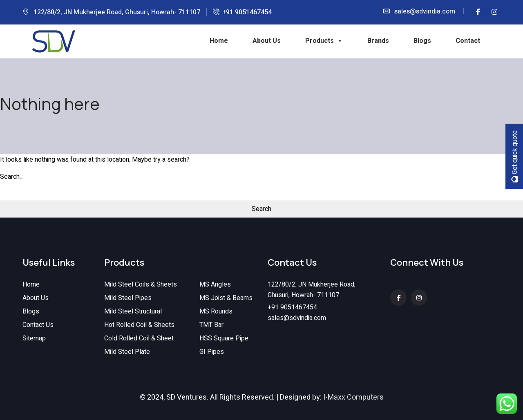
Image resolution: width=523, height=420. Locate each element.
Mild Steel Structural (133, 312)
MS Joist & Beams (226, 298)
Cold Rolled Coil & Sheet (139, 339)
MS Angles (215, 285)
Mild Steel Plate (127, 352)
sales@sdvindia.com (425, 11)
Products (324, 41)
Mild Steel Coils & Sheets (141, 285)
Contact (468, 41)
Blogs (422, 41)
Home (219, 41)
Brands (378, 41)
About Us (267, 41)
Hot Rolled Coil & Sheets (139, 325)
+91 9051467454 (247, 12)
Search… (12, 177)
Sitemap (34, 339)
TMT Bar (211, 325)
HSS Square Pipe (224, 339)
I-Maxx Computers (353, 397)
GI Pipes (212, 352)
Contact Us (38, 325)
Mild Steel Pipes (128, 298)
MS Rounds (216, 312)
